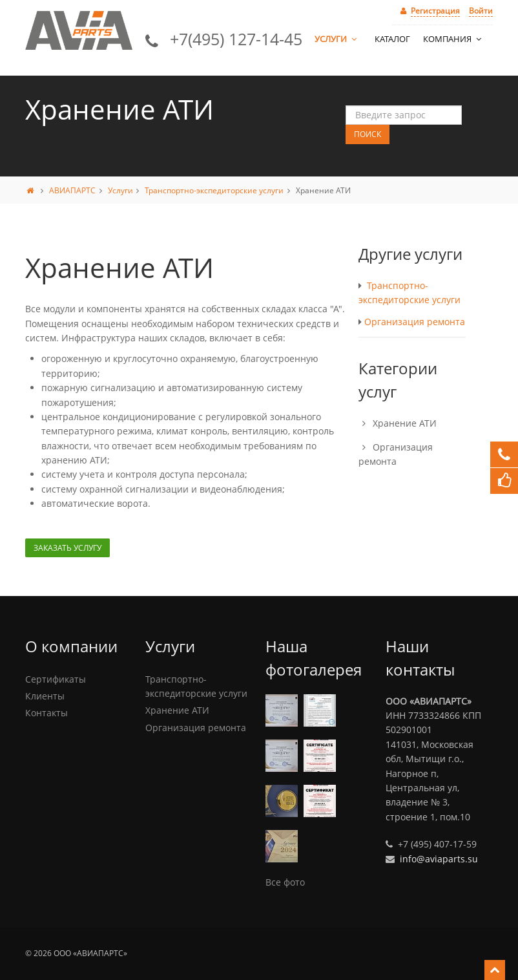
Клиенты (45, 696)
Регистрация (435, 11)
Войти (481, 11)
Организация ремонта (415, 322)
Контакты (47, 713)
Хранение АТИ (405, 423)
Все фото (285, 882)
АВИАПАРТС (72, 190)
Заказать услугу (67, 548)
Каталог (392, 39)
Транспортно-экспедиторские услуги (214, 190)
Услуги (337, 39)
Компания (453, 39)
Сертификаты (56, 679)
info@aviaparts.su (439, 859)
